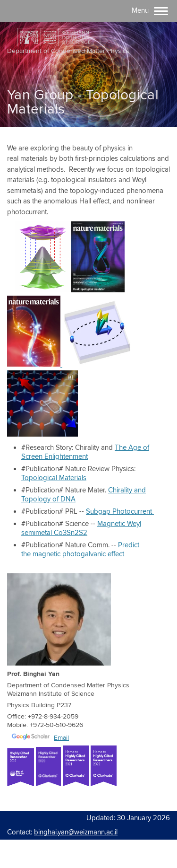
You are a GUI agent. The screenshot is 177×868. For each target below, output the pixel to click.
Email (61, 738)
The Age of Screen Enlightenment (85, 452)
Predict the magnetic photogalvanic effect (80, 550)
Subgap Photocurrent (120, 512)
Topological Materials (54, 478)
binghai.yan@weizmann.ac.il (76, 832)
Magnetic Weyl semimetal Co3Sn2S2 (81, 528)
